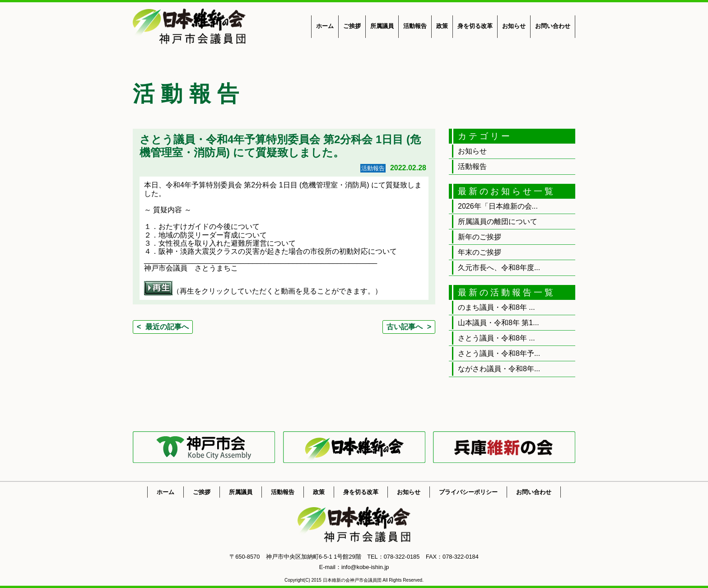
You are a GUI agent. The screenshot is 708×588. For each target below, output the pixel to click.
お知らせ (514, 26)
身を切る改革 (475, 26)
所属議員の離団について (498, 222)
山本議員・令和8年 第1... (498, 323)
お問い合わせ (553, 26)
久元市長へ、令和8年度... (499, 268)
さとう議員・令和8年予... (499, 353)
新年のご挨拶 (480, 237)
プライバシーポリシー (468, 492)
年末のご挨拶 (480, 252)
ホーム (325, 26)
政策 (442, 26)
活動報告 (415, 26)
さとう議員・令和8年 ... (496, 338)
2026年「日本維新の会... (498, 206)
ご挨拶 (352, 26)
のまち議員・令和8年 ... (496, 307)
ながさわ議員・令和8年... (499, 369)
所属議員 (382, 26)
